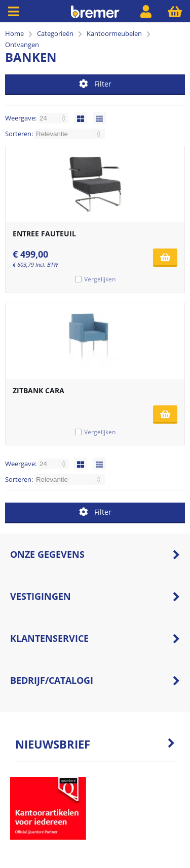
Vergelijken (100, 279)
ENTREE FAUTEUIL (44, 234)
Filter (95, 84)
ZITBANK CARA (39, 390)
